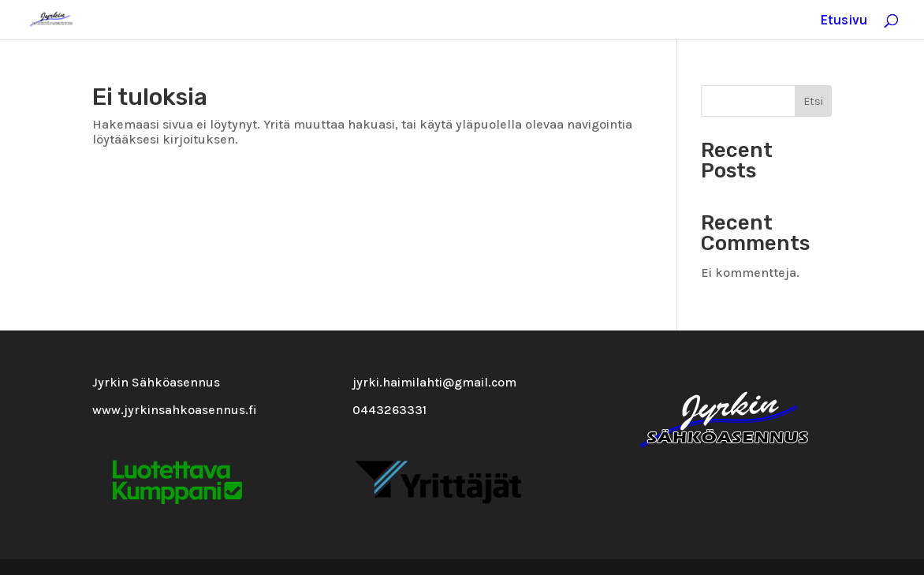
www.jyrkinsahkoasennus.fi (175, 410)
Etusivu (844, 21)
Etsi (813, 101)
